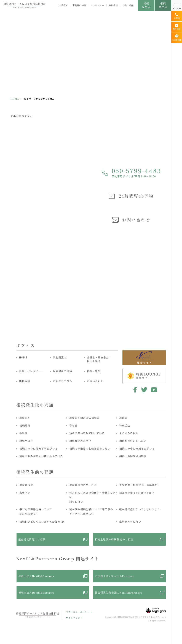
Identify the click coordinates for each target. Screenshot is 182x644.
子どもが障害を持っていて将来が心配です (36, 511)
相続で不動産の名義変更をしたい (90, 448)
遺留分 (123, 418)
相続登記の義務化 (80, 441)
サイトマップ (73, 618)
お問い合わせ (95, 381)
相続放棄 (25, 425)
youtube (154, 390)
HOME (15, 99)
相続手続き (26, 441)
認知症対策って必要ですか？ (137, 493)
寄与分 (73, 425)
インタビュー (97, 5)
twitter (144, 390)
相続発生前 (146, 5)
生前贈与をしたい (130, 522)
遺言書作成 (26, 485)
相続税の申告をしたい (133, 441)
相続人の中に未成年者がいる (137, 448)
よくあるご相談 (129, 433)
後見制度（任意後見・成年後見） (140, 485)
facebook (134, 390)
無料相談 (113, 5)
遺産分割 (25, 418)
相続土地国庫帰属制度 (133, 456)
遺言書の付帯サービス (83, 485)
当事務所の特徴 (63, 371)
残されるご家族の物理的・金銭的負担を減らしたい (93, 497)
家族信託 (25, 493)
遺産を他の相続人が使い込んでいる (41, 456)
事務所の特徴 (79, 5)
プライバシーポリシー (78, 612)
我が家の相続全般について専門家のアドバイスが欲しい (91, 511)
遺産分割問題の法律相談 (84, 418)
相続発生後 (163, 5)
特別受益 (125, 425)
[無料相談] (177, 27)
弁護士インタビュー (31, 371)
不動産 (23, 433)
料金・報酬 (128, 5)
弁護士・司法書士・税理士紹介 (99, 359)
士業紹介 (63, 5)
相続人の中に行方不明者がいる (39, 448)
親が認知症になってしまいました (140, 509)
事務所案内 (60, 357)
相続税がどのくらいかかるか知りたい (43, 522)
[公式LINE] (177, 38)
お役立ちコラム (63, 381)
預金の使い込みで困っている (87, 433)
